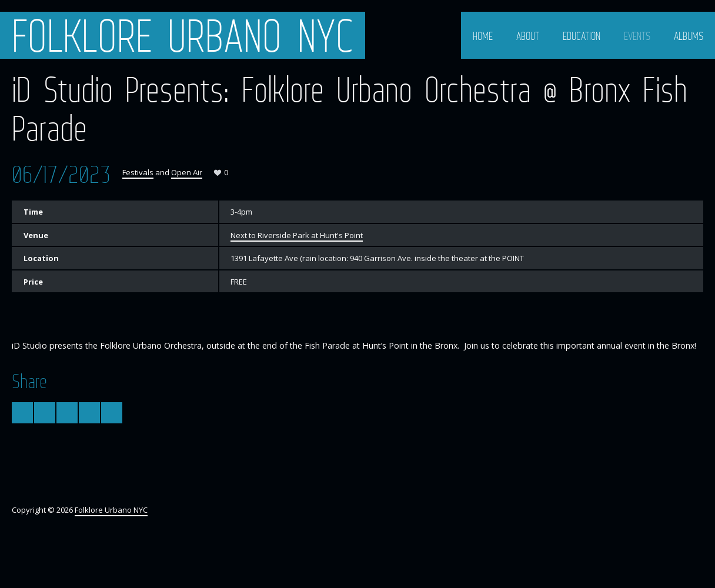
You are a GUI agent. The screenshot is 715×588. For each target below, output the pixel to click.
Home (483, 36)
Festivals (138, 172)
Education (582, 36)
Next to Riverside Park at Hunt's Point (297, 235)
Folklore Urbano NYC (183, 35)
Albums (689, 36)
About (528, 36)
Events (637, 36)
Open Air (187, 172)
